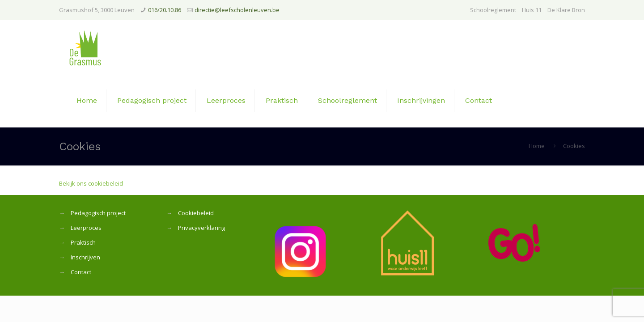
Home (537, 146)
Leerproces (86, 228)
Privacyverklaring (201, 228)
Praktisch (83, 242)
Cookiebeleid (196, 213)
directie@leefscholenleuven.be (237, 10)
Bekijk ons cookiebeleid (91, 183)
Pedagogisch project (98, 213)
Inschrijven (85, 257)
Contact (81, 272)
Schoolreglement (493, 10)
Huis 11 (532, 10)
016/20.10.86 (165, 10)
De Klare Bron (566, 10)
